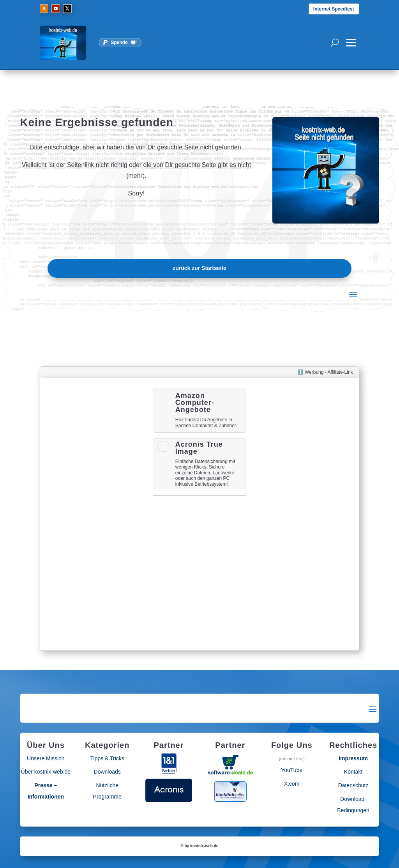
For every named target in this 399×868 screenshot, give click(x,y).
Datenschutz (353, 785)
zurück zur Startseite (199, 268)
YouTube (292, 770)
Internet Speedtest (334, 9)
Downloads (107, 772)
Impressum (353, 758)
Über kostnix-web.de (46, 772)
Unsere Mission (46, 758)
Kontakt (353, 772)
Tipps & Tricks (107, 758)
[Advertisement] (97, 514)
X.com (292, 784)
